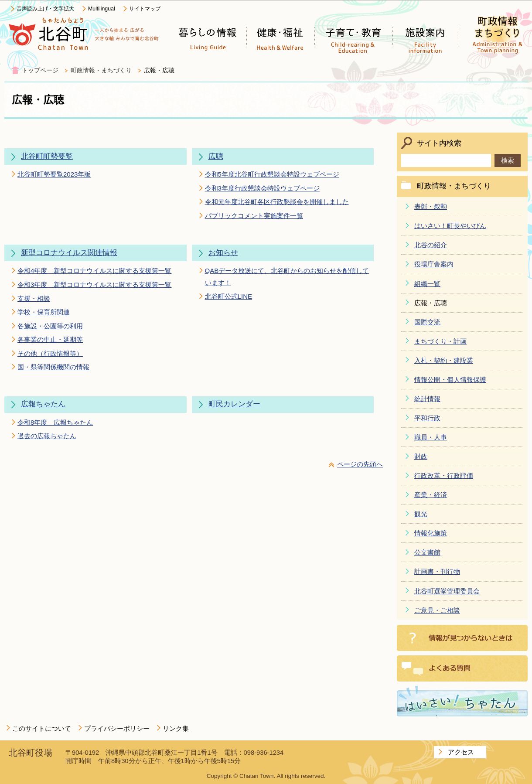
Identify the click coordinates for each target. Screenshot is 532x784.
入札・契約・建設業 (444, 360)
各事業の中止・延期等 (50, 339)
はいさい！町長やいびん (450, 226)
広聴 (216, 156)
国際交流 (427, 322)
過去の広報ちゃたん (47, 436)
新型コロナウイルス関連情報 (69, 253)
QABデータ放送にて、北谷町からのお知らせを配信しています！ (287, 276)
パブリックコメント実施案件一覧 (254, 216)
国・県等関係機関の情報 (53, 367)
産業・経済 (431, 495)
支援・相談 (34, 298)
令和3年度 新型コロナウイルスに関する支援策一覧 (94, 285)
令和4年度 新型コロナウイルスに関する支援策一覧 (94, 271)
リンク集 (176, 728)
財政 (421, 456)
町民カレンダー (234, 404)
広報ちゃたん (43, 404)
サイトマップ (145, 9)
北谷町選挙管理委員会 (447, 591)
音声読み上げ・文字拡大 (45, 9)
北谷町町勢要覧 (47, 156)
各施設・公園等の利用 (50, 326)
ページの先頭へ (360, 464)
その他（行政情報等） (50, 353)
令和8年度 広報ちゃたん (55, 422)
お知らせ (223, 253)
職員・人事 (431, 437)
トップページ (40, 70)
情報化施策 (431, 533)
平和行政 (427, 418)
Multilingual (102, 9)
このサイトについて (42, 728)
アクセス (461, 752)
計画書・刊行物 (437, 571)
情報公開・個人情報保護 (450, 380)
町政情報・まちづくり (101, 70)
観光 (421, 514)
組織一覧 (427, 284)
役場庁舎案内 (434, 264)
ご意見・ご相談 (437, 610)
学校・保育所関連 (44, 312)
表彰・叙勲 (431, 206)
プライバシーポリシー (117, 728)
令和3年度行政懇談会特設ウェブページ (262, 188)
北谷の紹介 (431, 245)
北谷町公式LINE (228, 296)
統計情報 (427, 399)
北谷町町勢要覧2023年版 (54, 174)
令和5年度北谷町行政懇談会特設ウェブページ (272, 174)
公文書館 (427, 552)
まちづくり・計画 (440, 341)
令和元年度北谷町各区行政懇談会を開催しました (277, 202)
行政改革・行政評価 (444, 476)
